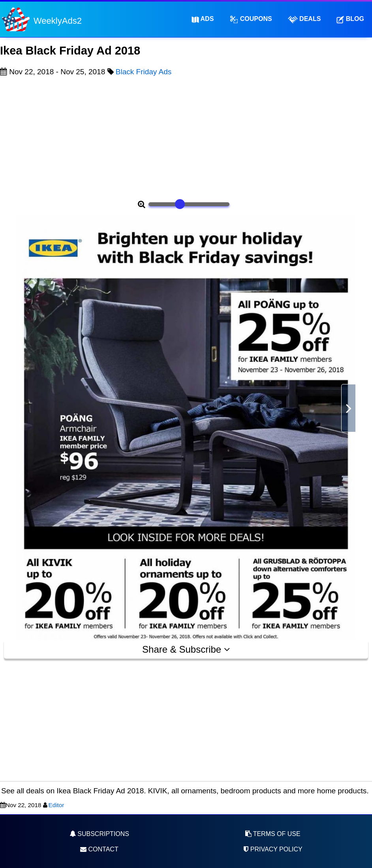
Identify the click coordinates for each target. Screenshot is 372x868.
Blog (350, 19)
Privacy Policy (272, 849)
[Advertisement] (186, 137)
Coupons (251, 19)
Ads (203, 19)
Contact (99, 849)
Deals (304, 20)
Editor (56, 805)
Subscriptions (99, 834)
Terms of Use (273, 834)
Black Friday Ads (144, 72)
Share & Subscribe (186, 649)
